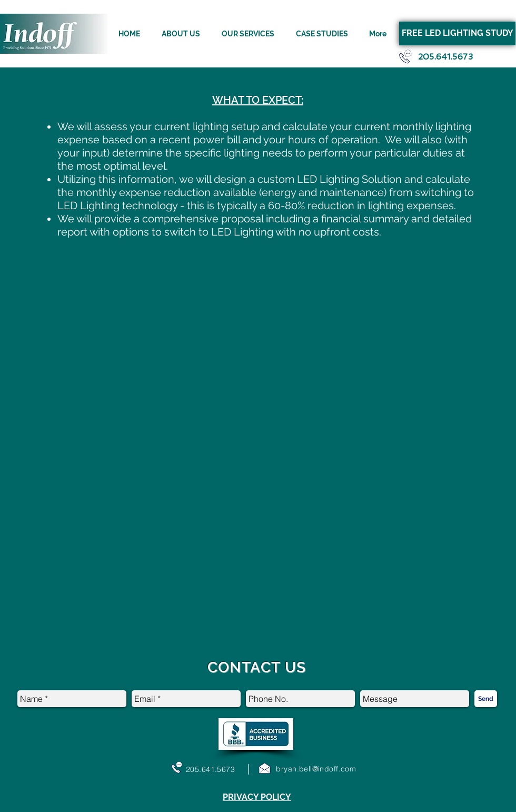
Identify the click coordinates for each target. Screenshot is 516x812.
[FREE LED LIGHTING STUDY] (457, 33)
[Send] (486, 699)
